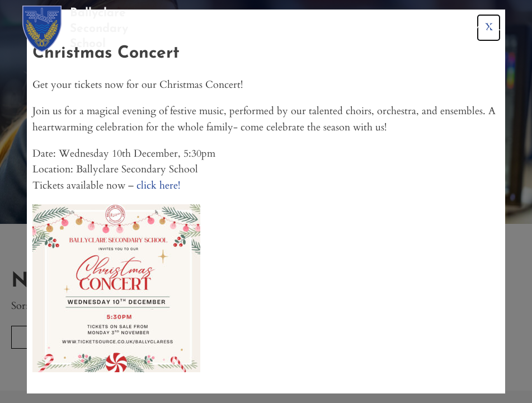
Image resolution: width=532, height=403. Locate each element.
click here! (158, 186)
